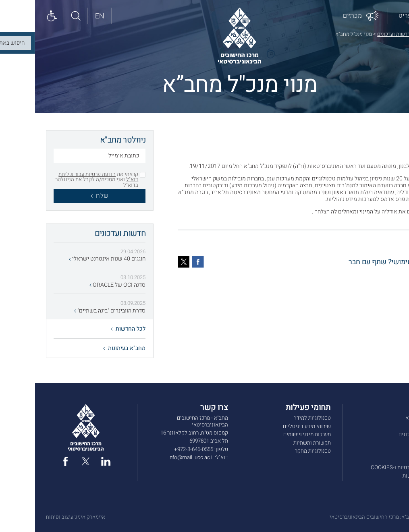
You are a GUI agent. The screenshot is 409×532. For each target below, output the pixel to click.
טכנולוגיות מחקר (278, 451)
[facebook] (30, 461)
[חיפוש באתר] (41, 16)
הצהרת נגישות (383, 476)
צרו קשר (389, 451)
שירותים (389, 426)
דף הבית (389, 34)
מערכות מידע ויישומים (272, 435)
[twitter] (51, 461)
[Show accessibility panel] (17, 16)
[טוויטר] (149, 262)
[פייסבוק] (163, 262)
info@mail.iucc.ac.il (156, 457)
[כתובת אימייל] (64, 157)
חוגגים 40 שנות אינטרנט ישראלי (72, 259)
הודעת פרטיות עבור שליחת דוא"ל (63, 177)
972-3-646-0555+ (159, 449)
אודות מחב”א (384, 418)
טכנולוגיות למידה (277, 418)
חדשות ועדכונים (359, 34)
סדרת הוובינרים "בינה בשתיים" (75, 311)
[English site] (65, 16)
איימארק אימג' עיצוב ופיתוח (40, 517)
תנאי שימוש (385, 460)
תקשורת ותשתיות (277, 443)
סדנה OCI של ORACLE (82, 285)
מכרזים (390, 443)
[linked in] (71, 461)
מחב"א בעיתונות (89, 348)
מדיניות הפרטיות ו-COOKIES (367, 468)
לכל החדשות (93, 329)
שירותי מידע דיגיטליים (272, 426)
